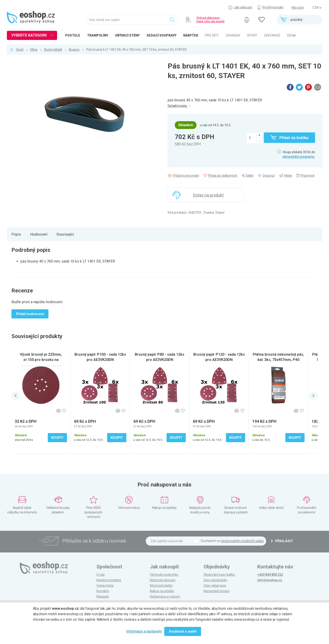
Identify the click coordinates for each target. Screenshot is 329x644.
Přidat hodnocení (30, 314)
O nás (101, 575)
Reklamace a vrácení (165, 597)
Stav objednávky (215, 580)
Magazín (103, 597)
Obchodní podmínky (164, 575)
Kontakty (103, 591)
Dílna (34, 50)
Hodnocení (39, 234)
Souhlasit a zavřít (183, 631)
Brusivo (74, 50)
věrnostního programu (298, 157)
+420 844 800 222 (270, 575)
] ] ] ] (317, 8)
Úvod (20, 50)
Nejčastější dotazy (217, 591)
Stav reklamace (215, 586)
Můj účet (298, 8)
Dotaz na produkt (208, 195)
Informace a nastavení (144, 631)
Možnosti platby (161, 586)
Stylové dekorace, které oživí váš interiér (211, 20)
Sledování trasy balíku (219, 575)
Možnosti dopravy (163, 580)
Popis (16, 234)
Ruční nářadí (53, 50)
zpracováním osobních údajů (242, 541)
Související (65, 234)
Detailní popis (179, 106)
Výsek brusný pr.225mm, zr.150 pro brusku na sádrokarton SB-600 (41, 360)
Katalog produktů (109, 580)
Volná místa (105, 586)
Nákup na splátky (162, 591)
